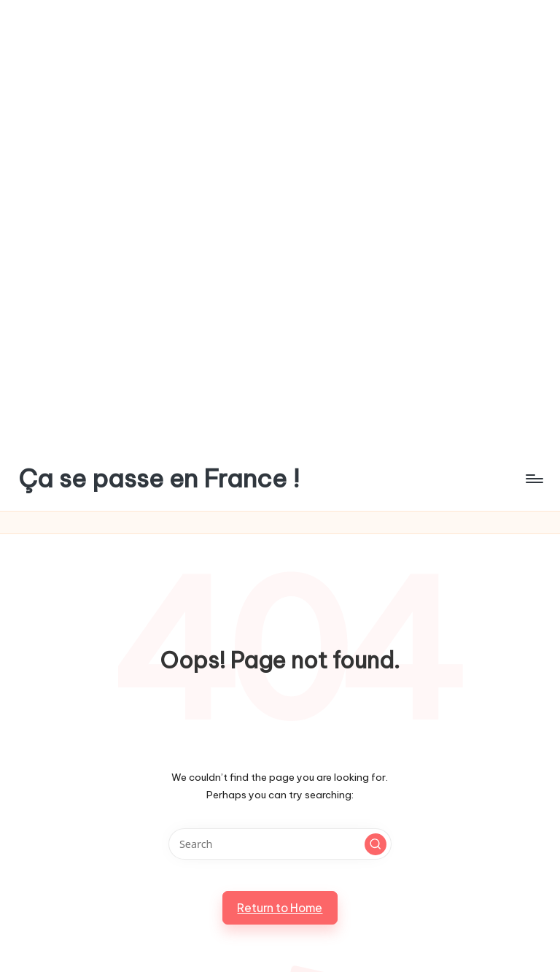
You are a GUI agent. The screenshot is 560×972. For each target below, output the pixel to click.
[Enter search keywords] (280, 844)
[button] (376, 844)
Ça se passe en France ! (159, 478)
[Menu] (533, 479)
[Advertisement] (280, 112)
